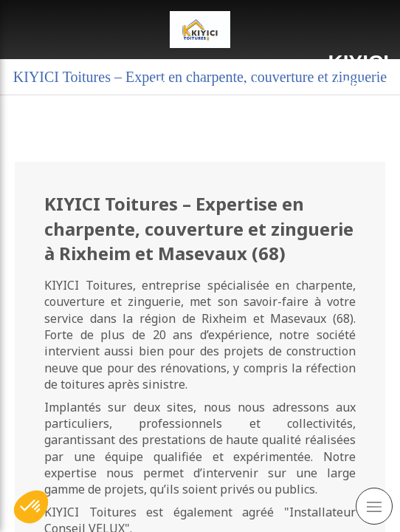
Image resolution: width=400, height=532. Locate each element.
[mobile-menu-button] (374, 506)
